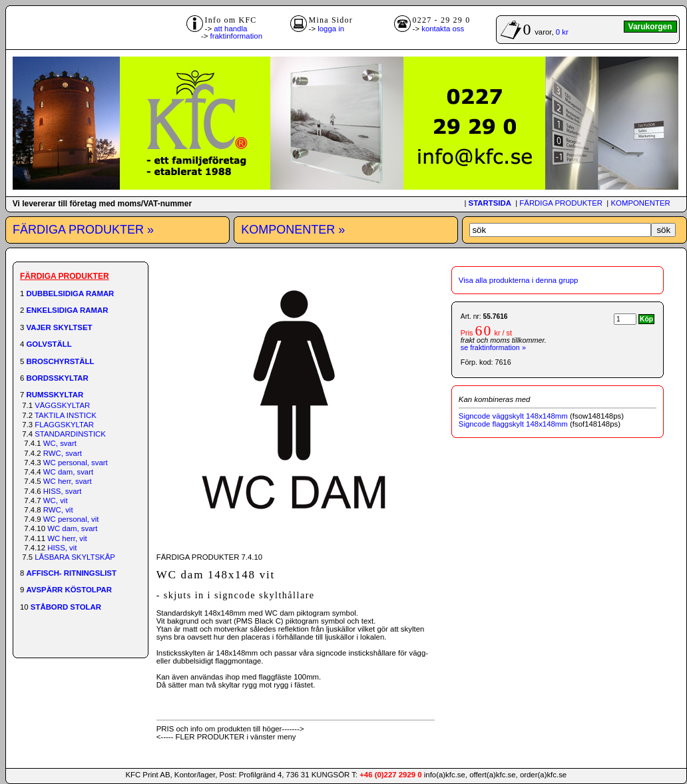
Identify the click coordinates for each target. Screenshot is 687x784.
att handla (230, 29)
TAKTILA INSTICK (66, 415)
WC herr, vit (67, 538)
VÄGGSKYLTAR (62, 405)
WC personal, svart (76, 463)
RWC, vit (58, 510)
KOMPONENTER (640, 203)
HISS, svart (63, 491)
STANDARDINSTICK (70, 434)
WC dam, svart (68, 472)
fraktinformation (237, 36)
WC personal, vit (71, 519)
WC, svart (60, 443)
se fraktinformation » (493, 347)
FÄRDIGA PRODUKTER (561, 203)
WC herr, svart (68, 481)
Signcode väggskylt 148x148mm (513, 416)
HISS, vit (62, 548)
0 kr (562, 32)
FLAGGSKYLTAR (64, 425)
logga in (331, 29)
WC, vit (56, 500)
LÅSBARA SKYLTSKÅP (75, 557)
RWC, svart (63, 453)
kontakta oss (443, 29)
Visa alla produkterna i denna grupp (519, 280)
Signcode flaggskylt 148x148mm (513, 424)
